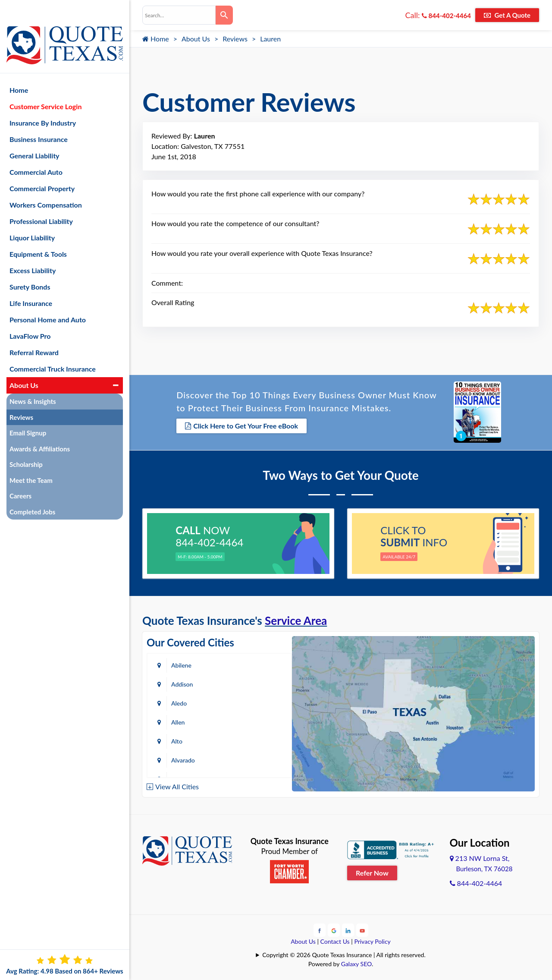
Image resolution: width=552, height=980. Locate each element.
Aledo (179, 683)
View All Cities (177, 786)
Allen (251, 683)
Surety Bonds (30, 267)
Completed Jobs (32, 492)
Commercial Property (42, 169)
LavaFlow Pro (30, 316)
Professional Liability (41, 201)
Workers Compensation (46, 185)
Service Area (296, 620)
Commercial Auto (36, 152)
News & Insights (33, 381)
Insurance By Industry (43, 103)
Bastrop (255, 759)
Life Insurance (31, 283)
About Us (196, 39)
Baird (178, 759)
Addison (255, 664)
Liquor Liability (32, 218)
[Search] (224, 15)
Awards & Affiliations (40, 429)
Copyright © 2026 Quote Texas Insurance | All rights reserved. (344, 953)
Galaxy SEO (356, 963)
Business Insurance (39, 119)
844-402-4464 (446, 16)
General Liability (34, 136)
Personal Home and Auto (48, 300)
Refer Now (372, 872)
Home (156, 39)
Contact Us (335, 940)
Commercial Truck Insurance (53, 349)
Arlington (257, 721)
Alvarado (256, 702)
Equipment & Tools (38, 234)
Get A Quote (507, 15)
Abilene (181, 664)
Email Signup (28, 413)
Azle (250, 740)
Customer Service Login (45, 87)
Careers (20, 476)
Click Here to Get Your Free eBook (241, 426)
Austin (180, 740)
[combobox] (179, 15)
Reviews (235, 39)
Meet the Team (31, 460)
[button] (116, 366)
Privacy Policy (372, 940)
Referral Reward (34, 332)
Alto (177, 702)
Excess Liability (33, 251)
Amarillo (182, 721)
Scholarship (26, 444)
